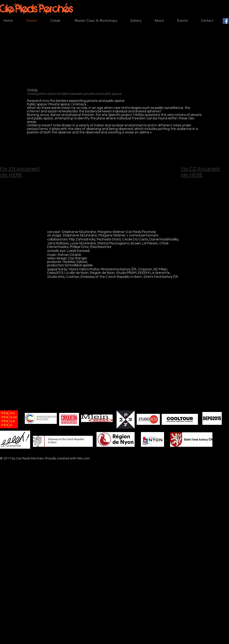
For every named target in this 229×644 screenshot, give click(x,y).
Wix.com (84, 458)
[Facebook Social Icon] (226, 21)
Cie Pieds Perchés (36, 8)
